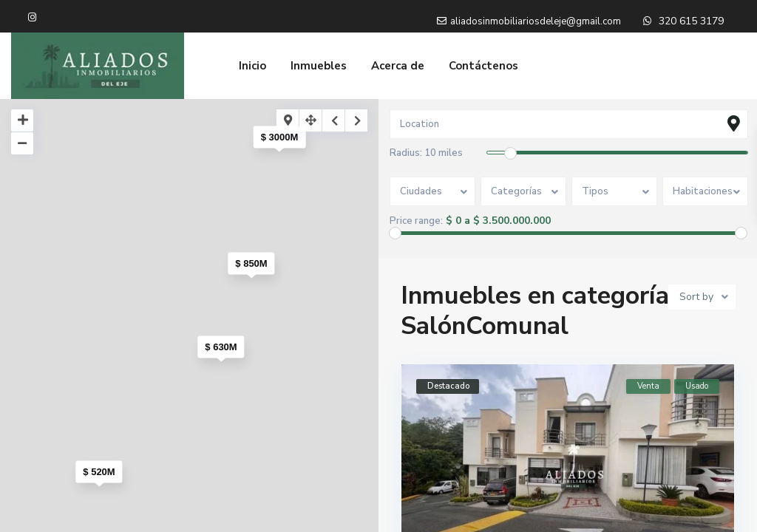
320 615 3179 (691, 21)
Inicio (252, 66)
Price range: (416, 221)
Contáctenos (483, 66)
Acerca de (398, 66)
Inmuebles (319, 66)
